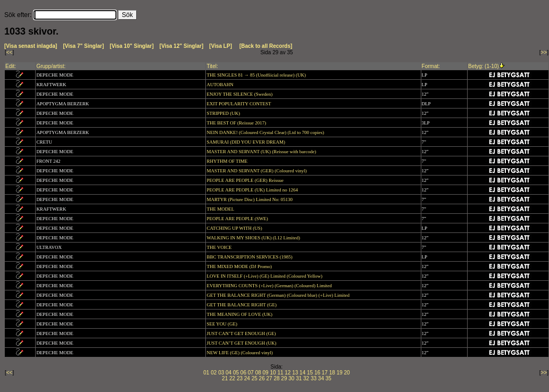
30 (291, 378)
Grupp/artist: (51, 66)
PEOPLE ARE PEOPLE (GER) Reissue (246, 180)
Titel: (212, 66)
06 (243, 373)
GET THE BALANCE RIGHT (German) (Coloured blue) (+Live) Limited (278, 295)
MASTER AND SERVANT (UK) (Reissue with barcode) (262, 152)
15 (310, 373)
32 (306, 378)
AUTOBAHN (221, 85)
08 (258, 373)
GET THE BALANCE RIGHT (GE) (242, 305)
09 (266, 373)
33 (314, 378)
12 (288, 373)
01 (206, 373)
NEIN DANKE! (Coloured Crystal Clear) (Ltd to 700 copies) (266, 132)
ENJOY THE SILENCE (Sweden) (240, 94)
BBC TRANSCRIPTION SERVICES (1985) (250, 257)
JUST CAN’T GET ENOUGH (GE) (242, 333)
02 (214, 373)
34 (321, 378)
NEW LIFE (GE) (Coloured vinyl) (240, 353)
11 (280, 373)
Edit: (11, 66)
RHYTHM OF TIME (227, 161)
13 (295, 373)
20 (347, 373)
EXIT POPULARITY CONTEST (239, 104)
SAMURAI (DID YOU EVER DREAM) (246, 142)
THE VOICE (219, 247)
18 (332, 373)
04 (228, 373)
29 (284, 378)
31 (299, 378)
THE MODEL (221, 209)
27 (269, 378)
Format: (431, 66)
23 (240, 378)
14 (302, 373)
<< (10, 52)
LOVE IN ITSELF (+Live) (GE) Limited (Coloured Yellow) (265, 276)
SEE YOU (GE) (222, 324)
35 (328, 378)
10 (273, 373)
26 (262, 378)
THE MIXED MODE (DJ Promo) (240, 266)
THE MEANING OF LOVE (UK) (240, 314)
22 (232, 378)
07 (251, 373)
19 (340, 373)
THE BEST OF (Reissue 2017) (237, 123)
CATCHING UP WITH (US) (235, 228)
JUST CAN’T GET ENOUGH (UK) (242, 343)
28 (276, 378)
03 (221, 373)
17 (325, 373)
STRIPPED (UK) (224, 113)
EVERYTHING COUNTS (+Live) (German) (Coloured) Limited (270, 286)
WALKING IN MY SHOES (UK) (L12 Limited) (254, 238)
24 (247, 378)
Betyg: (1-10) (484, 66)
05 (236, 373)
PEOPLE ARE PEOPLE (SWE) (238, 219)
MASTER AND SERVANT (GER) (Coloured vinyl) (257, 171)
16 (317, 373)
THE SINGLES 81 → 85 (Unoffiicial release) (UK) (257, 75)
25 (255, 378)
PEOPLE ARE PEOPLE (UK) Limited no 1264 (253, 190)
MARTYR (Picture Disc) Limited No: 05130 (250, 199)
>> (544, 52)
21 (225, 378)
